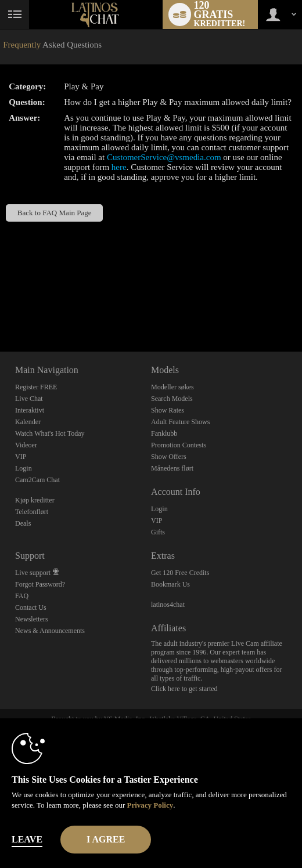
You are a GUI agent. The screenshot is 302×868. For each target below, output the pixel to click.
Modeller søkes (172, 387)
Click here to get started (184, 689)
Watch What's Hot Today (50, 433)
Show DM (0, 308)
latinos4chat (168, 605)
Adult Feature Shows (180, 422)
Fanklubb (164, 433)
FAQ (22, 596)
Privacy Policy (150, 805)
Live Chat (29, 399)
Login (24, 468)
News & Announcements (50, 631)
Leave (27, 839)
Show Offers (169, 457)
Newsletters (32, 619)
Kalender (28, 422)
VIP (21, 457)
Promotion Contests (179, 445)
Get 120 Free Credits (180, 573)
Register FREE (36, 387)
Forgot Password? (40, 584)
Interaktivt (30, 410)
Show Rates (168, 410)
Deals (23, 523)
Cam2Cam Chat (37, 480)
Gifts (158, 532)
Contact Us (31, 607)
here (119, 167)
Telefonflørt (32, 512)
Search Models (172, 399)
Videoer (26, 445)
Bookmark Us (170, 584)
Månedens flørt (172, 468)
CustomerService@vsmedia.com (164, 157)
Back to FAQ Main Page (55, 213)
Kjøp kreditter (35, 500)
